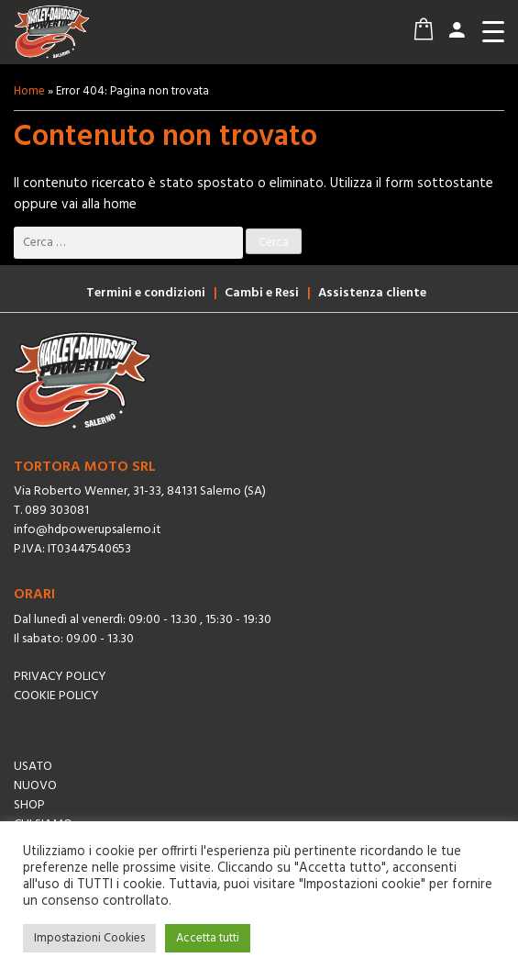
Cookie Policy (56, 696)
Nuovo (35, 786)
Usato (33, 767)
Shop (29, 805)
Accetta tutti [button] (208, 938)
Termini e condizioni (146, 293)
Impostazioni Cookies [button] (89, 938)
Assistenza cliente (372, 293)
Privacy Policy (60, 677)
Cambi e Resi (262, 293)
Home (29, 91)
